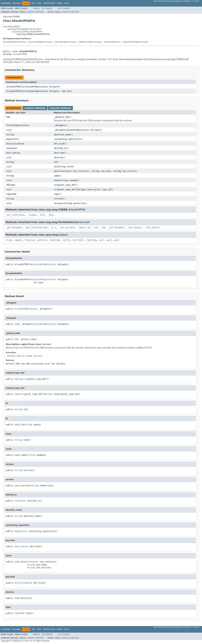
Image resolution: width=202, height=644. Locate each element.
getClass (42, 240)
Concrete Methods (60, 108)
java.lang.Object (12, 26)
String (10, 135)
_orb (95, 227)
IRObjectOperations (90, 42)
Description (13, 153)
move (57, 171)
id (55, 162)
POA (64, 91)
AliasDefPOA (20, 54)
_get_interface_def (36, 227)
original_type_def (65, 185)
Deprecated (49, 3)
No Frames (47, 8)
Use (33, 3)
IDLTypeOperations (65, 42)
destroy (58, 157)
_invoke (32, 215)
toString (92, 240)
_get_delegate (14, 227)
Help (67, 3)
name (57, 176)
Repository (13, 139)
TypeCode (11, 194)
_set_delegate (116, 227)
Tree (39, 3)
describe (59, 153)
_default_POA (62, 117)
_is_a (53, 227)
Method (40, 12)
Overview (6, 3)
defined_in (60, 148)
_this (42, 215)
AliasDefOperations (14, 42)
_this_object (134, 227)
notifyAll (78, 240)
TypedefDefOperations (135, 42)
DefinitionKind (15, 144)
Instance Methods (35, 108)
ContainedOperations (40, 42)
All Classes (64, 8)
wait (102, 240)
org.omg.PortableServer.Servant (24, 29)
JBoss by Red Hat (25, 641)
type (57, 194)
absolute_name (62, 135)
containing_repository (67, 139)
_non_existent (67, 227)
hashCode (55, 240)
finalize (30, 240)
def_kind (59, 144)
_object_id (84, 227)
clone (9, 240)
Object (64, 235)
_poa (103, 227)
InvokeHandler (112, 42)
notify (66, 240)
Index (60, 3)
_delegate (60, 125)
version (58, 199)
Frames (37, 8)
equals (18, 240)
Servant (84, 222)
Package (16, 3)
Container (12, 148)
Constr (30, 12)
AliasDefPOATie (15, 87)
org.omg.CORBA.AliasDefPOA (27, 32)
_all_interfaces (15, 215)
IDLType (11, 185)
